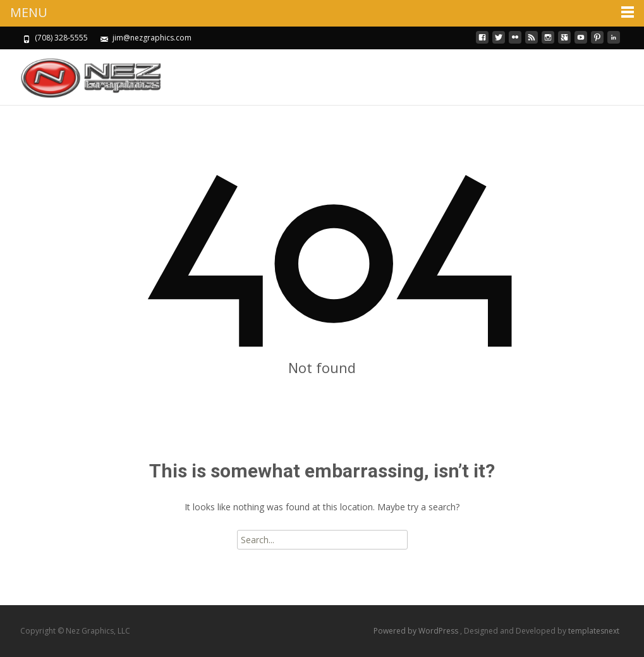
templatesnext (594, 631)
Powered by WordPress (417, 631)
